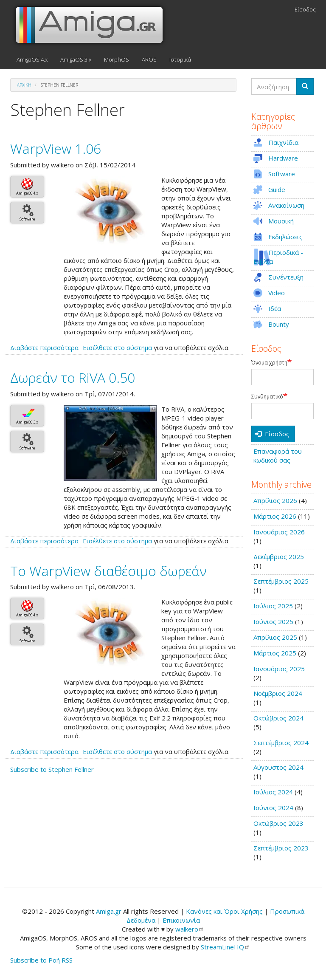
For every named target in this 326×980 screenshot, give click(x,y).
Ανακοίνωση (286, 205)
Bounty (279, 324)
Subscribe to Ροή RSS (41, 960)
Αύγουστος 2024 (278, 767)
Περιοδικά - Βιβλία (278, 257)
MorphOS (117, 59)
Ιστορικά (180, 59)
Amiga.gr (109, 911)
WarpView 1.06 (56, 148)
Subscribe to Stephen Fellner (52, 769)
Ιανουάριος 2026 (279, 532)
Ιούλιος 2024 (273, 792)
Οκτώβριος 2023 (278, 823)
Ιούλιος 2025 (273, 606)
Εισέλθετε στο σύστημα (117, 347)
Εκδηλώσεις (285, 237)
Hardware (283, 158)
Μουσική (281, 221)
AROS (149, 59)
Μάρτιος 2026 (275, 516)
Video (277, 293)
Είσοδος (305, 9)
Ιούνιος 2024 (273, 808)
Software (27, 219)
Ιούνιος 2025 (273, 621)
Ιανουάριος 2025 (279, 669)
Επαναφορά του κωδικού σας (278, 456)
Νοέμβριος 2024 (278, 693)
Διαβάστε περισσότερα (44, 347)
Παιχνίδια (283, 142)
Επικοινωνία (181, 920)
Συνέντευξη (286, 277)
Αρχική (24, 85)
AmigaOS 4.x (32, 59)
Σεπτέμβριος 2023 (281, 848)
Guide (277, 189)
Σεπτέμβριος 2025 (281, 581)
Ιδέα (275, 308)
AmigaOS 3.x (76, 59)
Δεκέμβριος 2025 (279, 556)
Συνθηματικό (267, 397)
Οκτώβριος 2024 (278, 718)
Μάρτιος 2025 (275, 653)
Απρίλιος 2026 (275, 500)
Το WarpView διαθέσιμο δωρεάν (108, 571)
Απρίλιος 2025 (275, 637)
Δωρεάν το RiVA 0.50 (73, 377)
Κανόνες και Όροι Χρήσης (224, 911)
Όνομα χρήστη (269, 363)
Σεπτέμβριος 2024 (281, 743)
